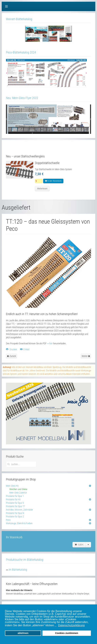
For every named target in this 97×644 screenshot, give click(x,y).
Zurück (11, 356)
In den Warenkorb (53, 181)
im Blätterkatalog (18, 570)
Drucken (12, 349)
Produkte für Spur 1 (15, 496)
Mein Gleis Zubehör (18, 493)
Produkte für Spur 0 (15, 503)
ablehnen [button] (23, 633)
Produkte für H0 (13, 499)
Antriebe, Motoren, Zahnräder (19, 510)
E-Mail (25, 349)
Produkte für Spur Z (15, 516)
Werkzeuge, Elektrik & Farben (19, 523)
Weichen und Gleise (18, 489)
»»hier (50, 343)
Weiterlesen (42, 189)
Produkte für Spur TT (16, 506)
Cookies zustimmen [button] (67, 633)
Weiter (86, 356)
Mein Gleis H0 (12, 486)
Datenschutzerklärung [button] (71, 625)
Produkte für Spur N (15, 513)
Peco (8, 520)
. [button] (56, 625)
